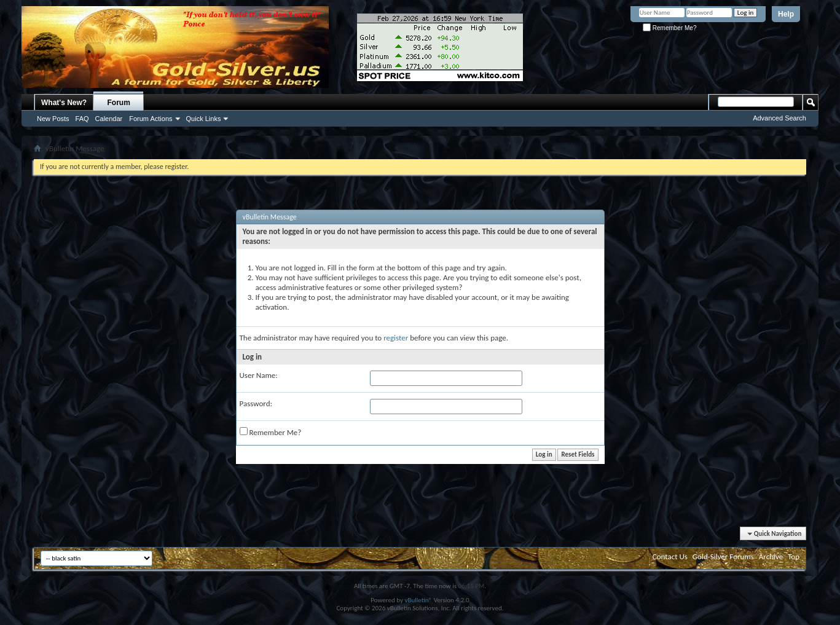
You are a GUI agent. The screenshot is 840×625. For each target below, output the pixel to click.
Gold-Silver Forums (723, 556)
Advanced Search (779, 118)
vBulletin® (418, 600)
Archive (771, 556)
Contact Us (670, 556)
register (396, 338)
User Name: (259, 375)
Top (794, 556)
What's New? (64, 103)
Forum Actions (151, 119)
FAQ (82, 119)
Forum (119, 103)
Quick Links (204, 119)
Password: (256, 403)
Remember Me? (669, 28)
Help (786, 14)
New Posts (53, 119)
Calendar (109, 119)
